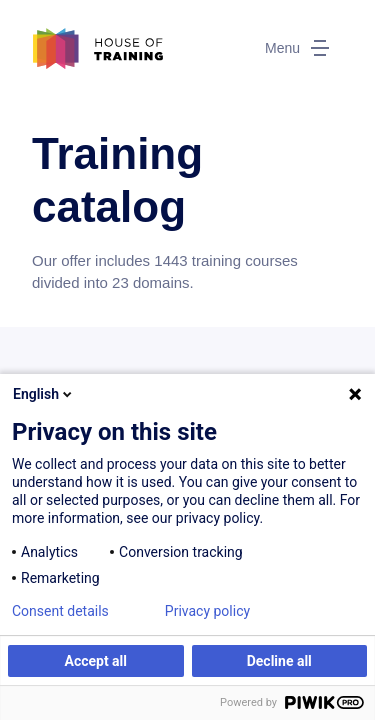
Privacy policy (207, 611)
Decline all (279, 661)
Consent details (60, 611)
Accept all (95, 661)
